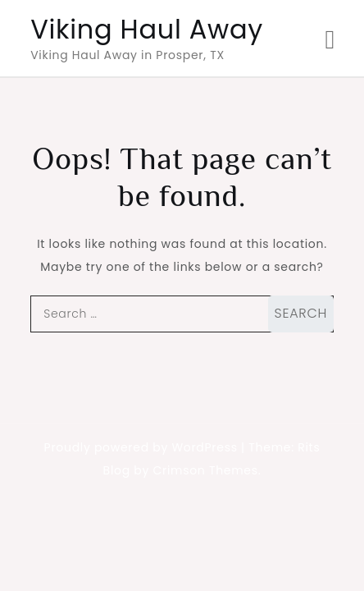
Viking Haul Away (147, 29)
